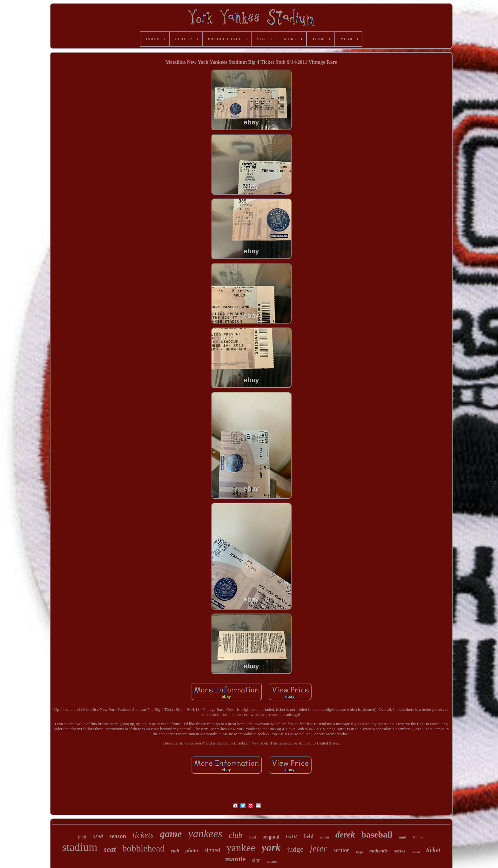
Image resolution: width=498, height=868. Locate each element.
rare (291, 836)
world (416, 852)
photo (192, 850)
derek (345, 835)
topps (360, 852)
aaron (324, 837)
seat (110, 849)
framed (419, 837)
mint (403, 837)
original (271, 837)
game (171, 834)
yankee (241, 848)
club (236, 835)
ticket (433, 850)
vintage (272, 861)
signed (212, 850)
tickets (143, 835)
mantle (236, 859)
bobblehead (144, 848)
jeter (318, 848)
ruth (175, 851)
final (82, 837)
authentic (379, 851)
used (98, 836)
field (308, 836)
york (271, 848)
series (400, 851)
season (118, 836)
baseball (377, 835)
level (252, 837)
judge (295, 849)
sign (256, 860)
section (342, 850)
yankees (205, 834)
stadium (80, 847)
